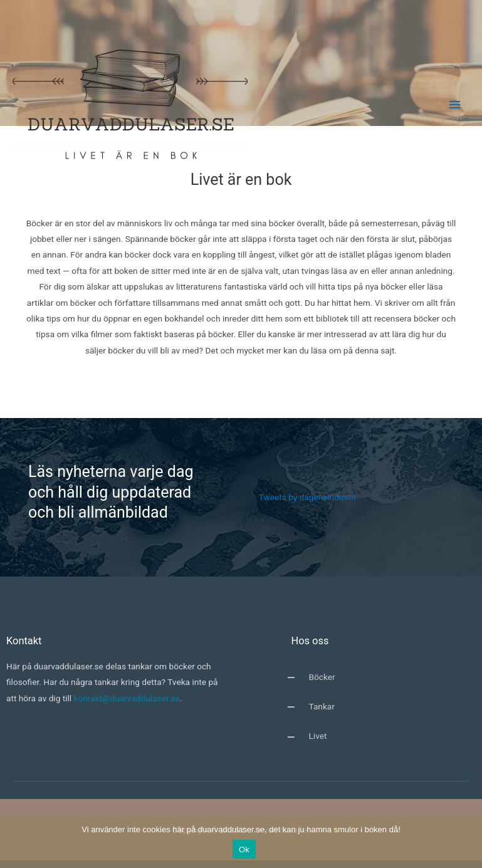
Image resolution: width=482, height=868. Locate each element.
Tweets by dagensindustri (307, 497)
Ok (244, 850)
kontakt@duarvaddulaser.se (127, 698)
